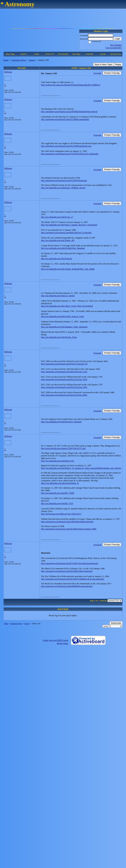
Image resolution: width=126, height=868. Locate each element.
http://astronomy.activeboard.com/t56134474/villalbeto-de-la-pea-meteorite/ (73, 579)
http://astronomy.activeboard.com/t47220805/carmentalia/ (65, 119)
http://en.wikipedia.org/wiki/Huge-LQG (58, 461)
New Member (116, 45)
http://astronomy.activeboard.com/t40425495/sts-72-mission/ (66, 233)
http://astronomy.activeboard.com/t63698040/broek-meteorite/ (67, 586)
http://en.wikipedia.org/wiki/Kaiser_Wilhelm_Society (63, 188)
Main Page (10, 54)
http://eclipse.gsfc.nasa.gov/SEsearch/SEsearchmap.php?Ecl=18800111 (71, 85)
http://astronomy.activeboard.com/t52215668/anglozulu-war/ (66, 146)
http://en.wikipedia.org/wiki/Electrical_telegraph (61, 422)
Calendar (89, 54)
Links (37, 54)
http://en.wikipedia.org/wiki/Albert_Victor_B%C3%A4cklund (67, 306)
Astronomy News (19, 60)
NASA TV (50, 54)
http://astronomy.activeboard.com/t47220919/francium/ (64, 180)
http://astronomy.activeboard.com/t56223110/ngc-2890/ (64, 395)
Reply (118, 65)
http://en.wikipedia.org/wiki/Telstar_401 (58, 240)
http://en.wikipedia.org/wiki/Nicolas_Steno (59, 337)
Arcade (103, 54)
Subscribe (116, 623)
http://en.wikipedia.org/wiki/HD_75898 (57, 493)
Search (23, 54)
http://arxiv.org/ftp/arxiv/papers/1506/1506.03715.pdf (63, 448)
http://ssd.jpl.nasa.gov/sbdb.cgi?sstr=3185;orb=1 (61, 514)
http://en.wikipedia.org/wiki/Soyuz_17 (57, 217)
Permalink (97, 73)
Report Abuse (62, 643)
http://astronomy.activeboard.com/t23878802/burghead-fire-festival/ (69, 112)
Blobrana (8, 72)
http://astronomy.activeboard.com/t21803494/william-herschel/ (67, 522)
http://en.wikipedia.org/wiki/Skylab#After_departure (63, 248)
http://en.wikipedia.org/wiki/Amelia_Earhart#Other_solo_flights (68, 269)
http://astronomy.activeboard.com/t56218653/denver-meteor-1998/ (69, 529)
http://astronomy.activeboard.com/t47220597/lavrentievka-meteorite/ (70, 563)
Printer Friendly (112, 73)
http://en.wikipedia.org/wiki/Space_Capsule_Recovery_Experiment (69, 225)
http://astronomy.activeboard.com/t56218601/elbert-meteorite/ (67, 571)
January (32, 60)
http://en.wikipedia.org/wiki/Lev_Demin (58, 296)
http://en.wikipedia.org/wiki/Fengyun (57, 259)
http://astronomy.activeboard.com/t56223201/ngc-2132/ (64, 372)
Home (6, 60)
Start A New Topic (103, 65)
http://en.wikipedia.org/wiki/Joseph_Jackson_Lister (62, 316)
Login (117, 39)
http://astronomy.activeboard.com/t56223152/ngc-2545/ (64, 379)
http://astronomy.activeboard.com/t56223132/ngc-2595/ (64, 387)
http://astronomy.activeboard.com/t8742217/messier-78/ (64, 364)
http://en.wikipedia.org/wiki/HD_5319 (57, 503)
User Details (63, 54)
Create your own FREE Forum (55, 640)
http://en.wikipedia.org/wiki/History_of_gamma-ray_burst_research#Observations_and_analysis (81, 468)
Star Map (76, 54)
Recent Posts (116, 54)
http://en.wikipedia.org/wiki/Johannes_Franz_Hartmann (64, 327)
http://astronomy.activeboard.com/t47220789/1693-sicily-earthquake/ (70, 154)
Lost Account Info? (114, 48)
